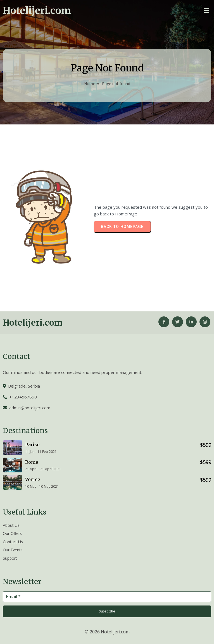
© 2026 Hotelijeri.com (107, 632)
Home (90, 84)
